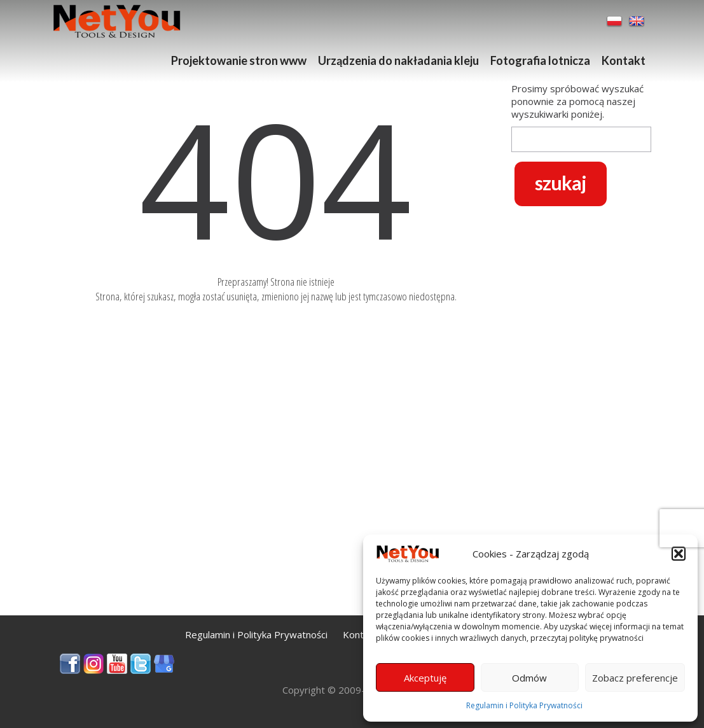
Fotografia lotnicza (540, 60)
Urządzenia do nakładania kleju (398, 60)
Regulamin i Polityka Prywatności (524, 705)
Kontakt (624, 60)
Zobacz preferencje (635, 678)
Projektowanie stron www (239, 60)
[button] (679, 554)
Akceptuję (425, 678)
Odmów (529, 678)
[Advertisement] (276, 526)
